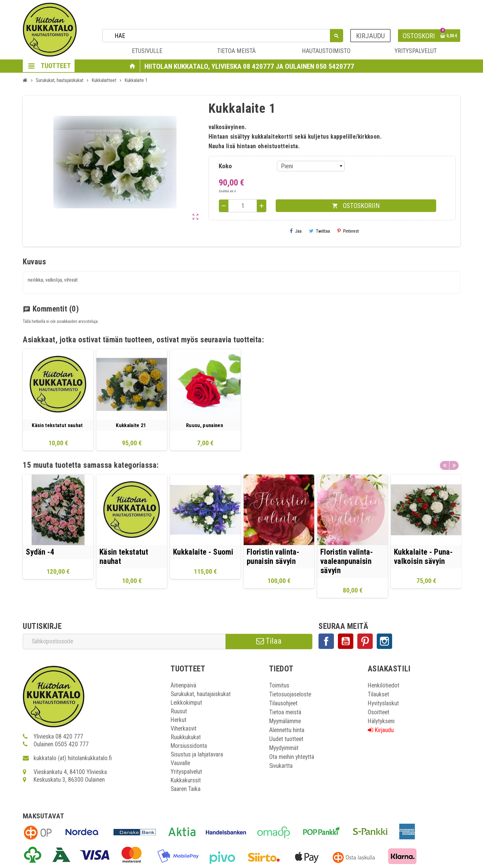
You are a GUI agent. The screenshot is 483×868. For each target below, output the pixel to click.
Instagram (384, 642)
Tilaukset (378, 695)
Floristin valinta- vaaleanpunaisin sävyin (347, 561)
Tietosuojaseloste (290, 695)
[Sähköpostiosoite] (124, 642)
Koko (225, 166)
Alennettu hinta (287, 730)
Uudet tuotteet (286, 739)
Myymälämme (285, 721)
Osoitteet (379, 713)
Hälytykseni (381, 721)
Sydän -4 (40, 552)
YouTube (346, 642)
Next (454, 464)
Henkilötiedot (384, 686)
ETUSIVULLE (147, 51)
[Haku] (223, 36)
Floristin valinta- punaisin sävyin (273, 557)
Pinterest (348, 231)
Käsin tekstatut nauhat (57, 425)
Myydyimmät (284, 748)
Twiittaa (319, 231)
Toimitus (279, 686)
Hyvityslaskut (383, 704)
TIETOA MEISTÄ (236, 51)
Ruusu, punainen (205, 425)
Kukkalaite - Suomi (203, 552)
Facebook (326, 642)
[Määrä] (243, 206)
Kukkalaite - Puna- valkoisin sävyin (423, 557)
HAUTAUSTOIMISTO (326, 51)
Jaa (296, 231)
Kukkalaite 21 (131, 425)
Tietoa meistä (285, 713)
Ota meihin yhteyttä (292, 757)
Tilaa (269, 641)
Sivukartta (281, 766)
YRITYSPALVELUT (416, 51)
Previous (444, 464)
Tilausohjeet (283, 704)
